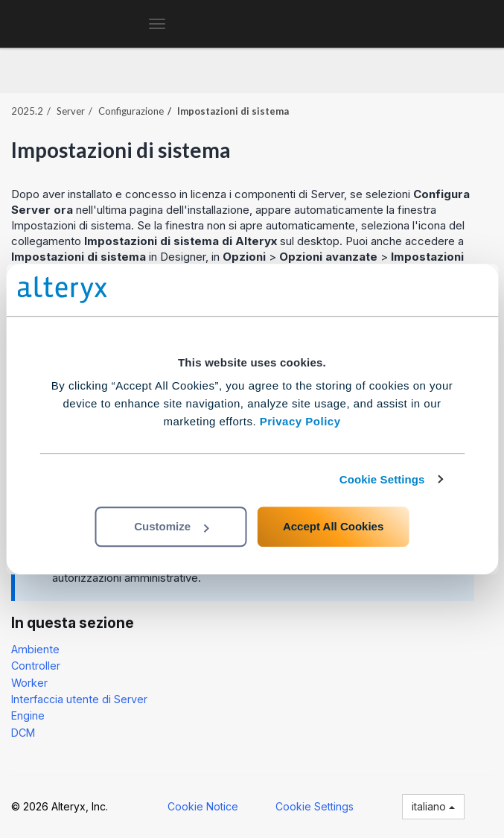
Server (71, 111)
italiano (433, 806)
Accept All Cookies (333, 526)
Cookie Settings (382, 479)
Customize (171, 526)
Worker (29, 683)
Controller (36, 666)
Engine (28, 715)
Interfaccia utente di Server (79, 699)
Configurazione (131, 111)
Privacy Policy (300, 421)
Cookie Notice (203, 806)
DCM (23, 733)
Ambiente (35, 649)
